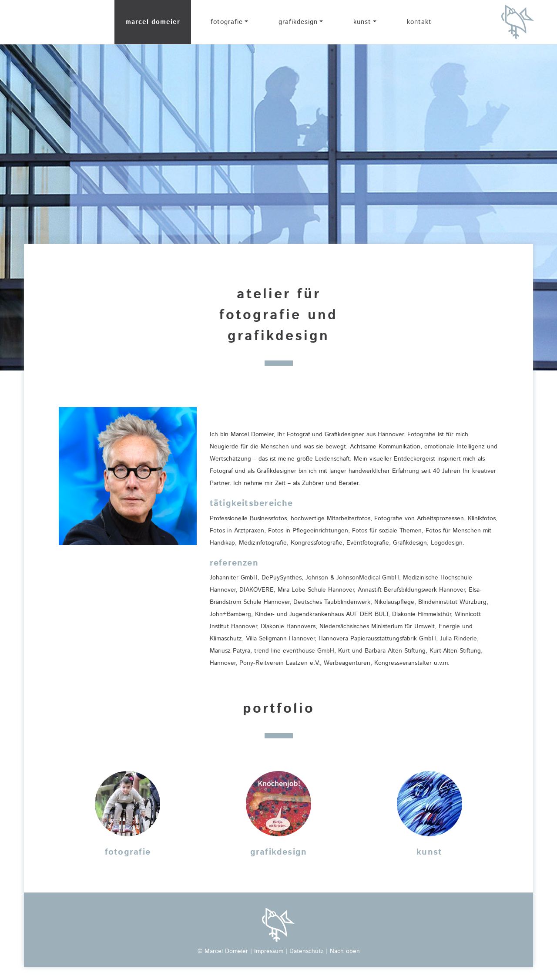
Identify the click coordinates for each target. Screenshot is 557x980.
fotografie (227, 22)
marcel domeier (153, 22)
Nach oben (345, 951)
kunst (362, 22)
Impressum (269, 951)
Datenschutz (307, 951)
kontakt (419, 22)
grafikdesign (298, 22)
